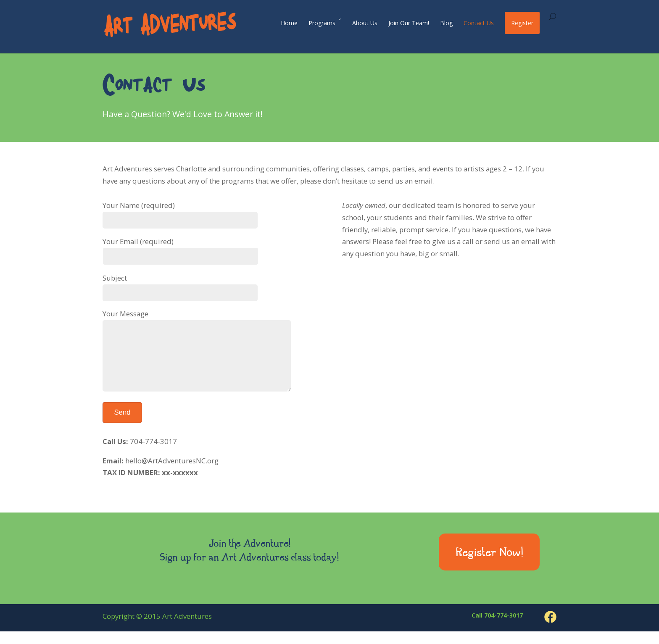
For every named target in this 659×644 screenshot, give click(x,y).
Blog (446, 23)
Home (289, 23)
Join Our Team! (409, 23)
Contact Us (479, 23)
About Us (365, 23)
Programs (322, 23)
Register (522, 23)
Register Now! (489, 566)
